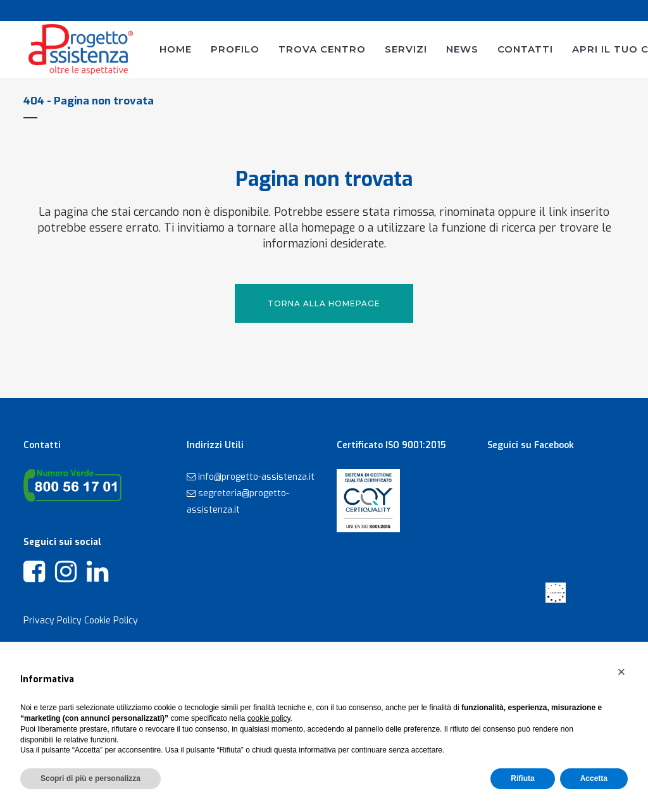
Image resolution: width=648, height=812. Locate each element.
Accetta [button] (594, 778)
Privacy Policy (53, 621)
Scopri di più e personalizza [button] (90, 778)
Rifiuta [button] (522, 778)
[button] (621, 672)
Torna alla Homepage (324, 303)
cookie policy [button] (269, 718)
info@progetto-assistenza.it (256, 477)
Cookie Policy (111, 621)
